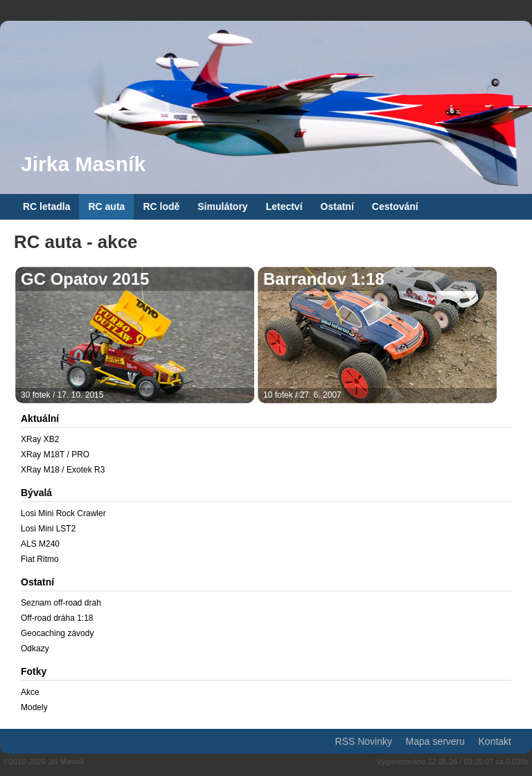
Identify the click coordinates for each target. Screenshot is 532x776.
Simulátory (222, 206)
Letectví (284, 206)
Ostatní (337, 206)
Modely (34, 707)
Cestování (395, 206)
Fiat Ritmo (40, 559)
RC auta (106, 206)
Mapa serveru (435, 741)
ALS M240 (40, 544)
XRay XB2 (40, 439)
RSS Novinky (364, 741)
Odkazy (35, 649)
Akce (30, 692)
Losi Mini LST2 (48, 529)
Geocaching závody (57, 633)
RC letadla (46, 206)
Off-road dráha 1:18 (57, 618)
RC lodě (161, 206)
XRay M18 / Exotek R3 (63, 470)
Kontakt (495, 741)
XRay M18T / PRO (55, 455)
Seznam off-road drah (61, 603)
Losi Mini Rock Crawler (63, 513)
